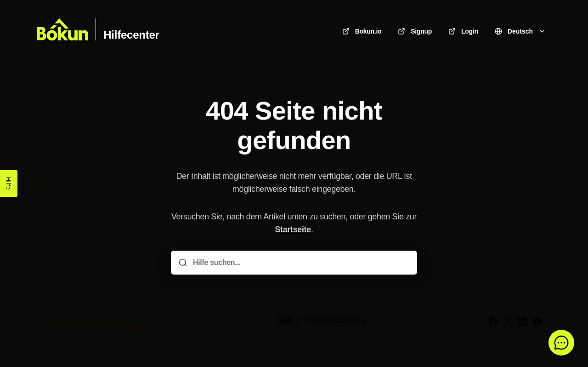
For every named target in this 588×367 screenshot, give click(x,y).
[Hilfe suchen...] (300, 263)
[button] (561, 343)
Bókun (78, 321)
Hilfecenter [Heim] (131, 35)
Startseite (293, 229)
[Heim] (62, 29)
